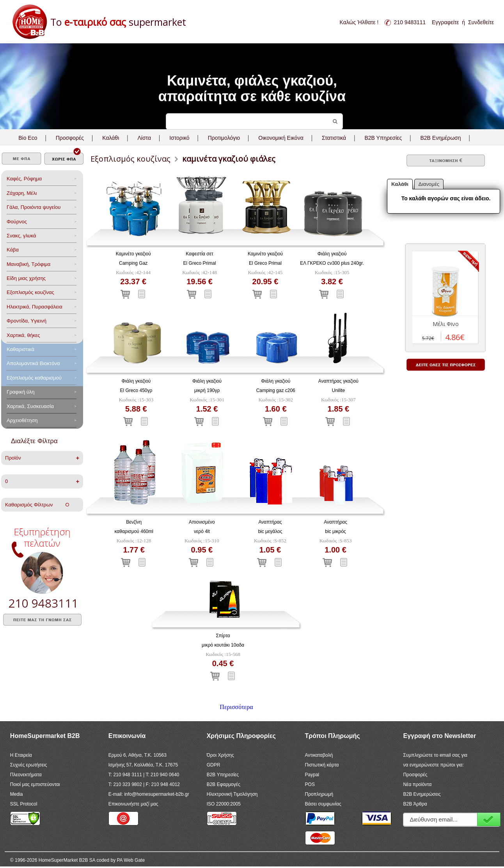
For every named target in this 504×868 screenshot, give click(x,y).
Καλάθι (111, 138)
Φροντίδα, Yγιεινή (27, 321)
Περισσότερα (236, 707)
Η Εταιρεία (21, 755)
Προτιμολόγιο (224, 138)
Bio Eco (28, 138)
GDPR (214, 765)
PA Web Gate (131, 860)
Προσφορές (70, 138)
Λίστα (144, 138)
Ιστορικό (179, 138)
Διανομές (429, 184)
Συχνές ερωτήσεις (29, 765)
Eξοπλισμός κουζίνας (30, 292)
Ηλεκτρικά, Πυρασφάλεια (35, 307)
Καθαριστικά (20, 349)
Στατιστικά (334, 138)
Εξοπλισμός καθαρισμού (34, 378)
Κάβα (13, 250)
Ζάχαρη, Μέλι (22, 193)
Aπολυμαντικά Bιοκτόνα (33, 363)
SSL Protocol (24, 804)
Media (17, 794)
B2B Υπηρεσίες (223, 775)
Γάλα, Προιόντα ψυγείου (34, 207)
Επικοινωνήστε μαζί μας (133, 804)
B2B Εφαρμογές (224, 784)
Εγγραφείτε (445, 22)
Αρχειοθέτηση (22, 420)
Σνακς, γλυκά (21, 236)
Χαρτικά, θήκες (23, 335)
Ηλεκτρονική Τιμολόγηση (232, 794)
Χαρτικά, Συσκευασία (30, 406)
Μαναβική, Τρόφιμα (28, 264)
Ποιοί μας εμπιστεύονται (35, 784)
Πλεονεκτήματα (26, 775)
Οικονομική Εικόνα (281, 138)
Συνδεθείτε (481, 22)
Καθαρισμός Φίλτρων (37, 505)
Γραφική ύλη (21, 392)
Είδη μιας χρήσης (26, 278)
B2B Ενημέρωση (440, 138)
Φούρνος (17, 222)
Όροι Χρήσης (220, 755)
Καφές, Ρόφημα (24, 179)
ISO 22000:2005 (224, 804)
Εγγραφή (489, 819)
